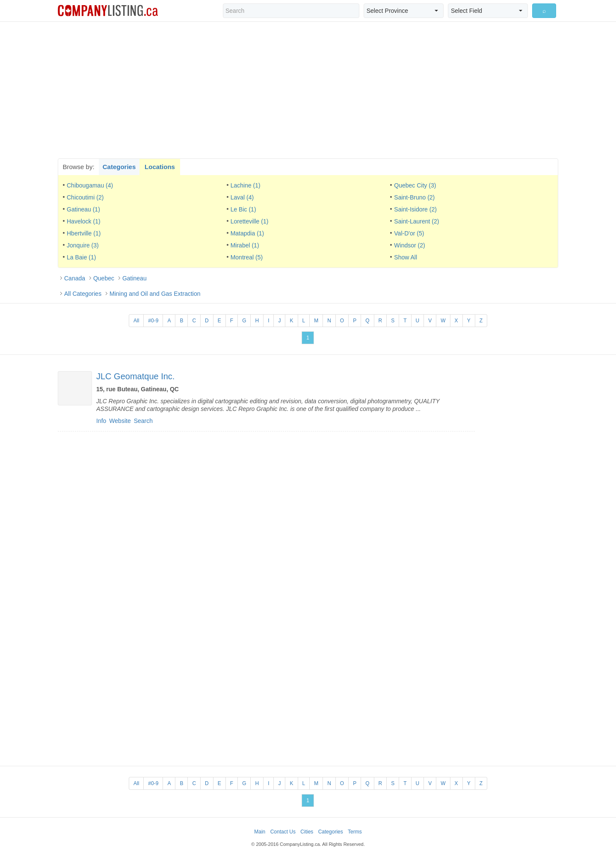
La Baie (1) (81, 257)
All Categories (83, 294)
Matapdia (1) (247, 233)
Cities (307, 832)
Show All (406, 257)
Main (260, 832)
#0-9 (153, 321)
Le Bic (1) (243, 209)
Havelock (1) (84, 221)
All (136, 321)
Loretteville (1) (250, 221)
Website (120, 421)
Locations (160, 167)
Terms (355, 832)
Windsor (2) (409, 245)
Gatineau (135, 278)
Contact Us (283, 832)
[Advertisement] (308, 90)
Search (143, 421)
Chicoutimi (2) (85, 197)
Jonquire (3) (83, 245)
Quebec (104, 278)
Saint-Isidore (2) (415, 209)
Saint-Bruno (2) (414, 197)
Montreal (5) (247, 257)
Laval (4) (242, 197)
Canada (75, 278)
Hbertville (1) (84, 233)
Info (101, 421)
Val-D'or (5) (409, 233)
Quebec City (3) (415, 185)
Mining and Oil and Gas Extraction (155, 294)
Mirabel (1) (245, 245)
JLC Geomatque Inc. (135, 376)
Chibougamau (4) (90, 185)
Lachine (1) (246, 185)
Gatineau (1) (83, 209)
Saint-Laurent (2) (416, 221)
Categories (119, 167)
